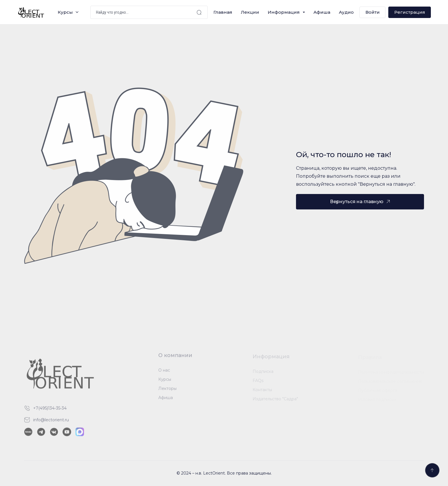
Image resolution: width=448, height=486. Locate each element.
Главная (223, 12)
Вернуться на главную (357, 202)
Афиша (322, 12)
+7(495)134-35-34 (50, 411)
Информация (284, 12)
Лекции (250, 12)
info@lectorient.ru (51, 423)
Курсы (65, 12)
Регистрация (410, 12)
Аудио (346, 12)
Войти (373, 12)
